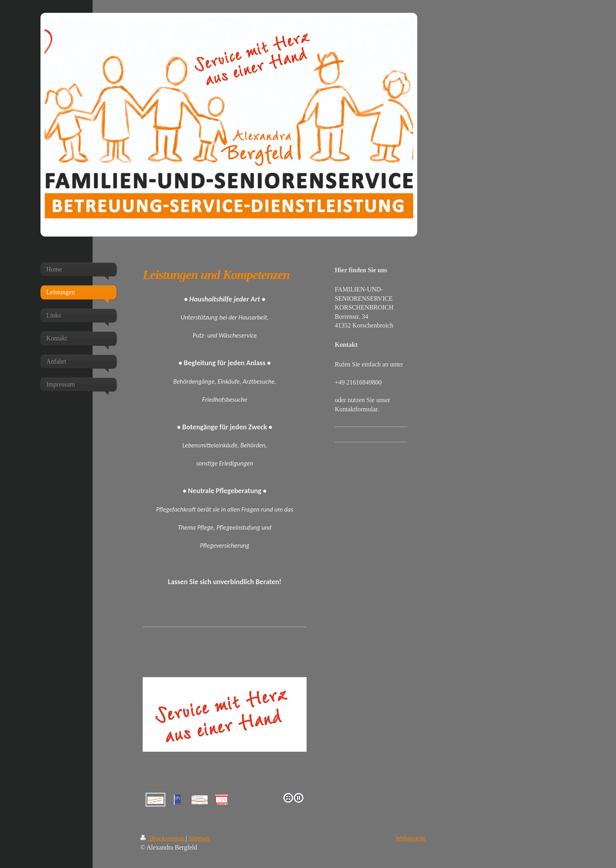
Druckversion (163, 838)
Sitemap (199, 838)
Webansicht (410, 838)
